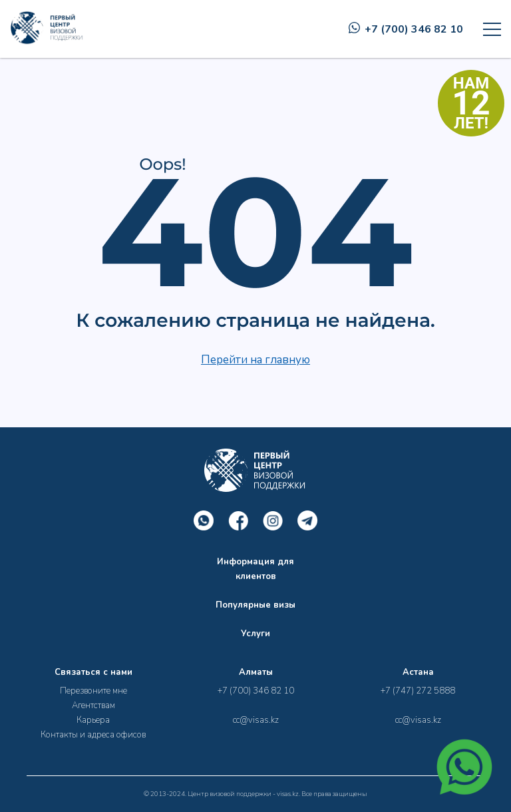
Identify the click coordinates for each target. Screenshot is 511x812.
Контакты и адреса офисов (93, 735)
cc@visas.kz (256, 720)
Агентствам (93, 706)
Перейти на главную (255, 360)
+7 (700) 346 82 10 (406, 29)
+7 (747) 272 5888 (418, 691)
